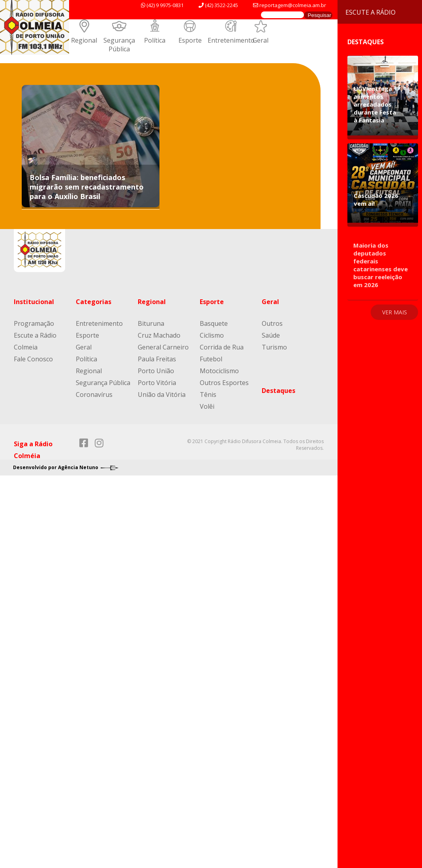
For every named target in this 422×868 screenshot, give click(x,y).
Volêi (207, 406)
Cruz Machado (159, 335)
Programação (34, 323)
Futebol (211, 359)
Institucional (34, 302)
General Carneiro (163, 347)
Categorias (94, 302)
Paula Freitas (157, 359)
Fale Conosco (33, 359)
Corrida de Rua (222, 347)
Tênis (208, 395)
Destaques (279, 391)
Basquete (214, 323)
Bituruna (151, 323)
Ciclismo (212, 335)
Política (155, 40)
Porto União (156, 371)
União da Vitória (162, 395)
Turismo (274, 347)
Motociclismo (219, 371)
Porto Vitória (157, 383)
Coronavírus (94, 395)
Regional (84, 40)
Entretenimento (231, 40)
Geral (261, 40)
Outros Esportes (224, 383)
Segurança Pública (119, 45)
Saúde (271, 335)
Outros (272, 323)
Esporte (190, 40)
